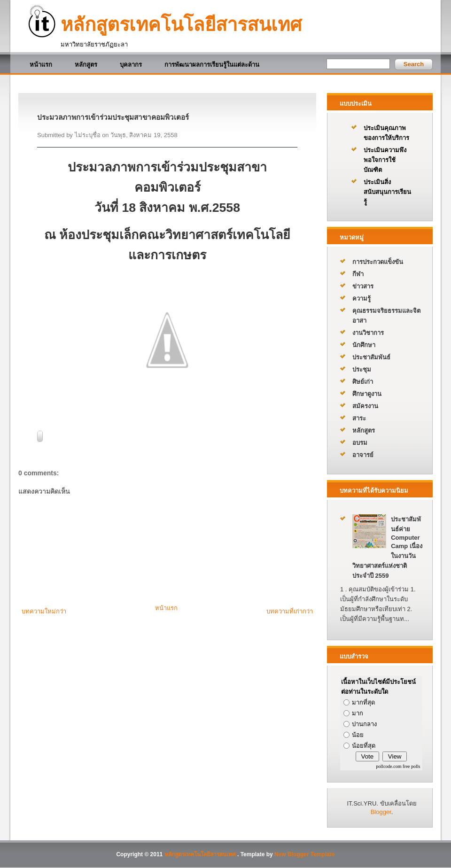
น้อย (358, 735)
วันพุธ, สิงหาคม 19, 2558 (144, 135)
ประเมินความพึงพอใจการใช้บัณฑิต (385, 160)
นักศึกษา (364, 345)
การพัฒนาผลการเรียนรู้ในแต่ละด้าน (212, 65)
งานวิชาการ (368, 333)
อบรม (360, 443)
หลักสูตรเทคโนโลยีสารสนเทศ (181, 24)
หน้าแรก (41, 65)
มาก (358, 713)
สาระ (359, 418)
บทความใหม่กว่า (44, 611)
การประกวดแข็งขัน (378, 262)
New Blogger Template (304, 854)
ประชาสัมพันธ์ (371, 357)
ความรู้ (362, 298)
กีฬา (358, 274)
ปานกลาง (364, 724)
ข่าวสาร (363, 286)
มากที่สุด (363, 702)
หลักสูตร (86, 65)
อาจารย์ (363, 455)
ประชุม (362, 369)
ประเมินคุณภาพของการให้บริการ (386, 133)
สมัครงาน (365, 406)
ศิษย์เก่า (363, 382)
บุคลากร (131, 65)
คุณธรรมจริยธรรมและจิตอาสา (386, 316)
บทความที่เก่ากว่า (290, 611)
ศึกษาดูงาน (367, 394)
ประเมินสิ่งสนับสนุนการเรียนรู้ (387, 192)
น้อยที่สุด (364, 746)
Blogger (381, 812)
